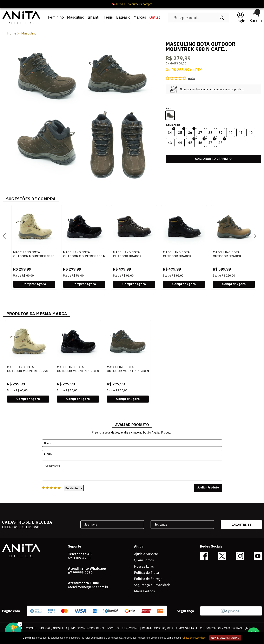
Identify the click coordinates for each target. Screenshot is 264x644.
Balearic (123, 17)
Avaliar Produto (208, 488)
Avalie (192, 78)
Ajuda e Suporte (146, 554)
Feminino (56, 17)
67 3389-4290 (79, 558)
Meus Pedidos (144, 591)
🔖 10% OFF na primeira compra (132, 4)
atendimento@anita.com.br (88, 587)
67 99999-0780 (80, 573)
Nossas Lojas (144, 566)
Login (240, 21)
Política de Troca (147, 573)
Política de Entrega (148, 579)
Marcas (140, 17)
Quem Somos (144, 560)
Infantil (94, 17)
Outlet (155, 17)
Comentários (132, 471)
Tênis (108, 17)
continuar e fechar (225, 638)
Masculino (76, 17)
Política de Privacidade (193, 638)
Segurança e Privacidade (152, 585)
